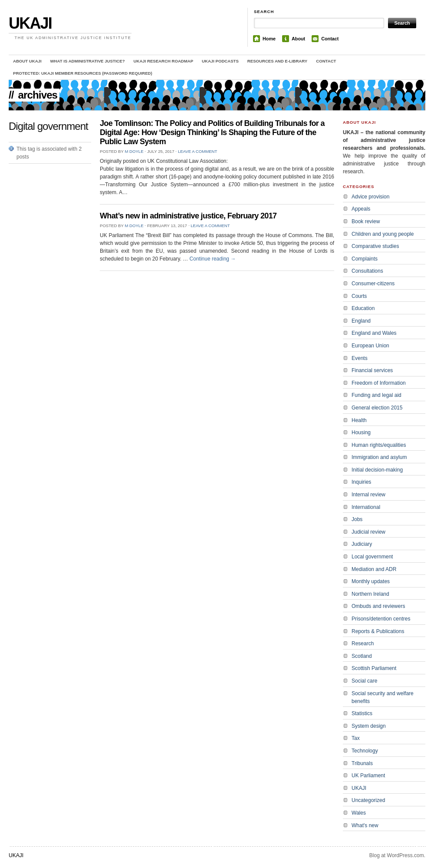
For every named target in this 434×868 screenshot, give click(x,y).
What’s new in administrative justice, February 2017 (188, 216)
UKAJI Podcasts (220, 61)
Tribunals (362, 763)
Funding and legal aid (376, 395)
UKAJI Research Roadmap (164, 61)
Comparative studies (375, 246)
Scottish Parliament (374, 668)
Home (269, 39)
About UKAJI (27, 61)
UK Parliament (368, 776)
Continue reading (213, 259)
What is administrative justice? (88, 61)
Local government (372, 557)
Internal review (368, 495)
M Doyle (134, 151)
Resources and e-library (277, 61)
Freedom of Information (379, 383)
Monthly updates (371, 581)
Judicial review (368, 532)
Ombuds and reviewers (378, 606)
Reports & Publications (378, 631)
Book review (366, 221)
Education (363, 308)
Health (359, 420)
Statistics (362, 713)
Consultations (367, 271)
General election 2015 (377, 408)
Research (363, 644)
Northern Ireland (370, 594)
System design (369, 726)
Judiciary (362, 544)
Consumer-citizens (373, 284)
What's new (365, 825)
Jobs (357, 519)
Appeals (361, 209)
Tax (356, 738)
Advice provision (370, 197)
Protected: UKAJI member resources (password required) (83, 73)
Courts (359, 296)
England (361, 321)
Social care (364, 681)
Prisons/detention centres (381, 619)
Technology (365, 751)
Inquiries (361, 482)
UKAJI (30, 23)
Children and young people (383, 234)
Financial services (372, 370)
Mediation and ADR (374, 569)
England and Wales (374, 333)
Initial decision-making (377, 470)
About (298, 39)
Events (360, 358)
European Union (370, 346)
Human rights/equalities (379, 445)
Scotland (362, 656)
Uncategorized (368, 800)
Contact (330, 39)
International (366, 507)
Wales (359, 813)
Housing (361, 432)
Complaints (365, 259)
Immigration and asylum (379, 457)
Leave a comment (197, 151)
